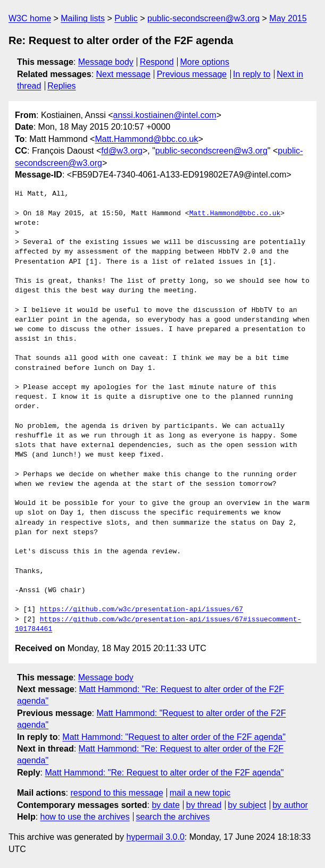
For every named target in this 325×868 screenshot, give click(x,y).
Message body (106, 62)
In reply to (252, 74)
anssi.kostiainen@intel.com (165, 115)
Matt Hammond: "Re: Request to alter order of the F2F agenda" (164, 773)
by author (290, 805)
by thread (204, 805)
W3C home (30, 18)
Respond (157, 62)
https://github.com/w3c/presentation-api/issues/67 (141, 610)
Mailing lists (83, 18)
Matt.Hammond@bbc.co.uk (146, 139)
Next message (123, 74)
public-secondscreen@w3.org (203, 18)
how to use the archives (85, 817)
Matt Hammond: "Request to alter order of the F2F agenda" (174, 737)
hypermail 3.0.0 (155, 837)
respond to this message (116, 793)
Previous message (192, 74)
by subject (247, 805)
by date (165, 805)
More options (205, 62)
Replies (61, 86)
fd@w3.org (122, 151)
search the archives (173, 817)
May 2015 (288, 18)
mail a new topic (200, 793)
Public (126, 18)
